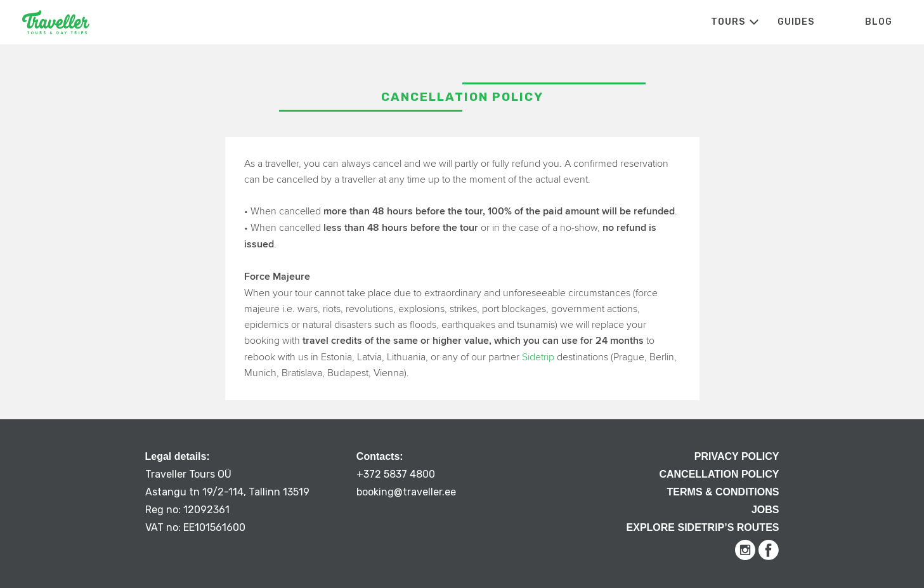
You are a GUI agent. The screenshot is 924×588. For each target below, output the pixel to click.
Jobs (765, 510)
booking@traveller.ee (406, 492)
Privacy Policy (737, 456)
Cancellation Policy (719, 474)
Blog (879, 22)
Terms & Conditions (723, 492)
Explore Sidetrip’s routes (703, 527)
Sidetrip (538, 357)
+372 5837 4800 (396, 474)
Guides (796, 22)
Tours (728, 22)
